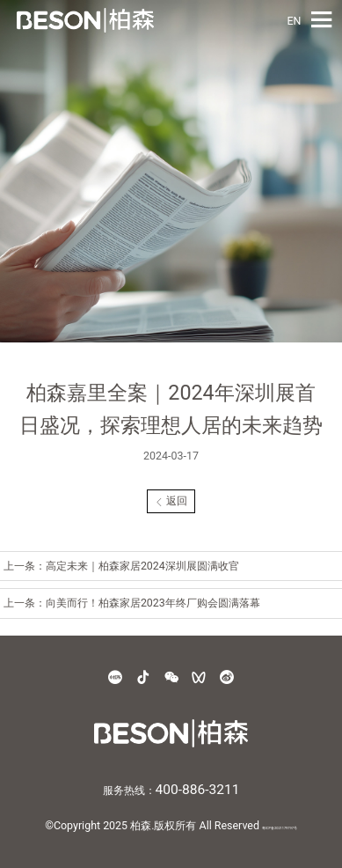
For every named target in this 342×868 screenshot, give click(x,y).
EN (294, 21)
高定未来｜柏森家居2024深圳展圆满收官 (142, 566)
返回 (171, 500)
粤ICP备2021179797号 (280, 828)
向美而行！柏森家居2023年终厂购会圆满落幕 (153, 603)
